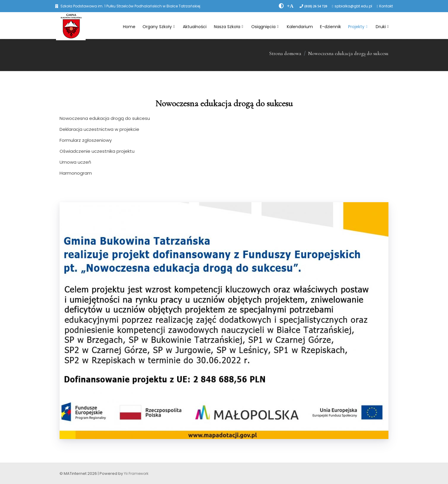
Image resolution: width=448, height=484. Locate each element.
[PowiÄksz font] (290, 6)
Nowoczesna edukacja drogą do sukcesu (348, 53)
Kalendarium (300, 27)
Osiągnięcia (265, 27)
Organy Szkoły (159, 27)
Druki (382, 27)
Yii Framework (136, 473)
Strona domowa (285, 53)
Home (129, 27)
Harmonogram (76, 173)
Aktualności (195, 27)
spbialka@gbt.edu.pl (353, 6)
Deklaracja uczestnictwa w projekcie (99, 129)
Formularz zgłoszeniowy (86, 140)
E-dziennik (331, 27)
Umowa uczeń (75, 162)
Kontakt (386, 6)
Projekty (358, 27)
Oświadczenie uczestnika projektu (97, 151)
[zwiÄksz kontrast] (281, 6)
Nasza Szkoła (229, 27)
